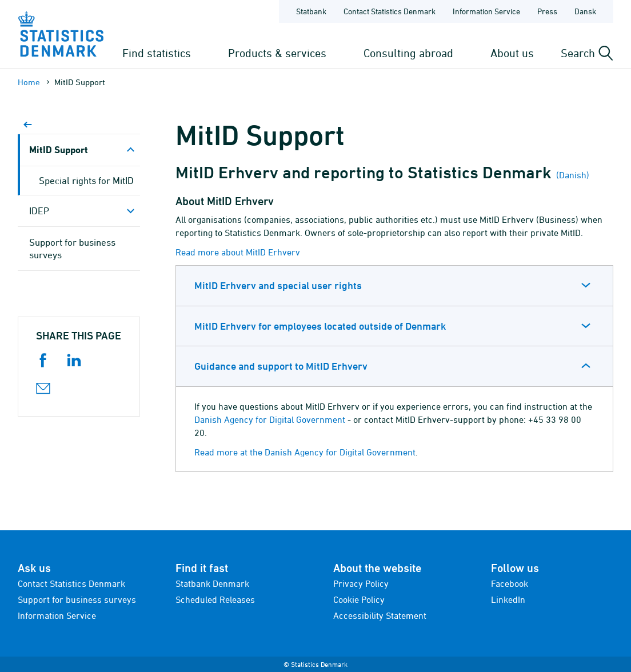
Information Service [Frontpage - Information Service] (486, 11)
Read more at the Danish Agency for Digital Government (305, 452)
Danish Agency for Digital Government (270, 419)
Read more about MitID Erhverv (238, 252)
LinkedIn (508, 599)
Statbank (311, 11)
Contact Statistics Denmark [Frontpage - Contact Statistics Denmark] (390, 11)
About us (512, 53)
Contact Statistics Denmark (71, 583)
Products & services (277, 53)
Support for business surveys (72, 249)
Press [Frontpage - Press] (547, 11)
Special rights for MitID (86, 181)
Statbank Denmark (212, 583)
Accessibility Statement (380, 615)
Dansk (585, 11)
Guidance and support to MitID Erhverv (281, 366)
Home (29, 82)
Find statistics (157, 53)
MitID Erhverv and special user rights (278, 285)
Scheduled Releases (215, 599)
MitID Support (59, 149)
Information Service (57, 615)
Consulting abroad (408, 53)
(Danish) (572, 175)
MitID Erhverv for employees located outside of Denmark (320, 326)
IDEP (39, 211)
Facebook (510, 583)
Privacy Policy (361, 583)
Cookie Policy (359, 599)
